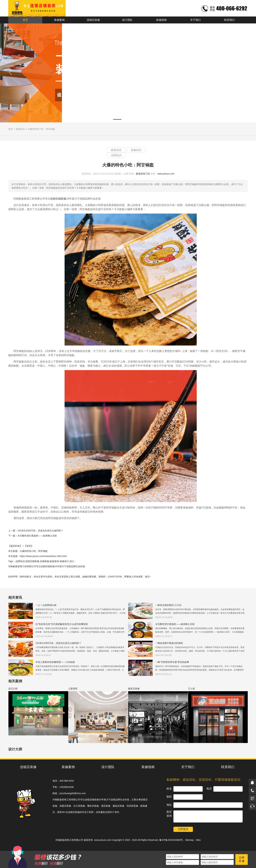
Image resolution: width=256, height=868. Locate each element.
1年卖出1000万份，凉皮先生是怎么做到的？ (40, 531)
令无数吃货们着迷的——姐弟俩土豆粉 (37, 536)
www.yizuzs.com (166, 174)
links (198, 840)
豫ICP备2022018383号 (171, 840)
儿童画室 (73, 689)
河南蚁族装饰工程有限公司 (69, 840)
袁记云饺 (13, 689)
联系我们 (229, 20)
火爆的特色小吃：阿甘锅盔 (41, 129)
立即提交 (183, 829)
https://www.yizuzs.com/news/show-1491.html (43, 556)
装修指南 (161, 20)
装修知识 (20, 129)
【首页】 (29, 546)
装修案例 (59, 20)
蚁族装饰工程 (143, 174)
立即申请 (242, 859)
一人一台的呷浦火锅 (46, 605)
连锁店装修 (93, 20)
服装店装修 (134, 689)
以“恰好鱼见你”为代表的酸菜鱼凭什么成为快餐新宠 (62, 624)
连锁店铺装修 (58, 199)
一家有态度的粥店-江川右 (168, 605)
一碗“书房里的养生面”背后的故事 (172, 662)
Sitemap (189, 840)
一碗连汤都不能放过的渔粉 (169, 643)
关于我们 (195, 20)
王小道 (191, 689)
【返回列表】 (15, 546)
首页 (25, 20)
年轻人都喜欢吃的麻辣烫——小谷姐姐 (55, 662)
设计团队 (127, 20)
